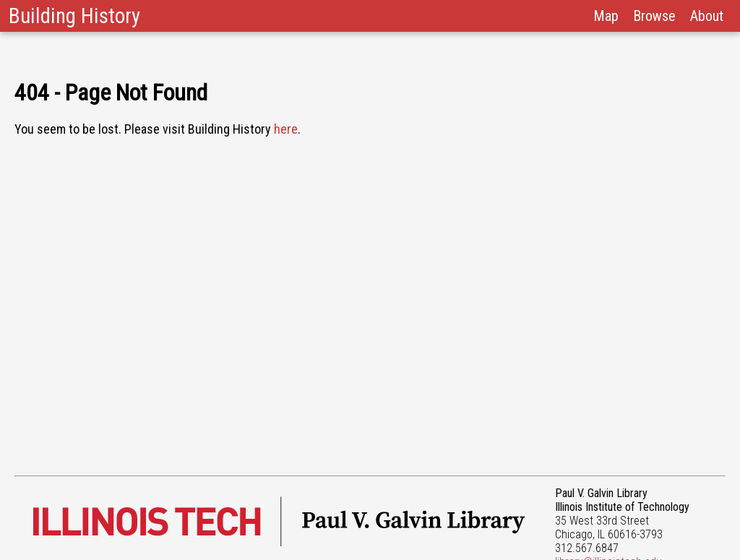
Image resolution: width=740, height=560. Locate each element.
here (286, 129)
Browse (654, 16)
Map (606, 16)
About (707, 16)
